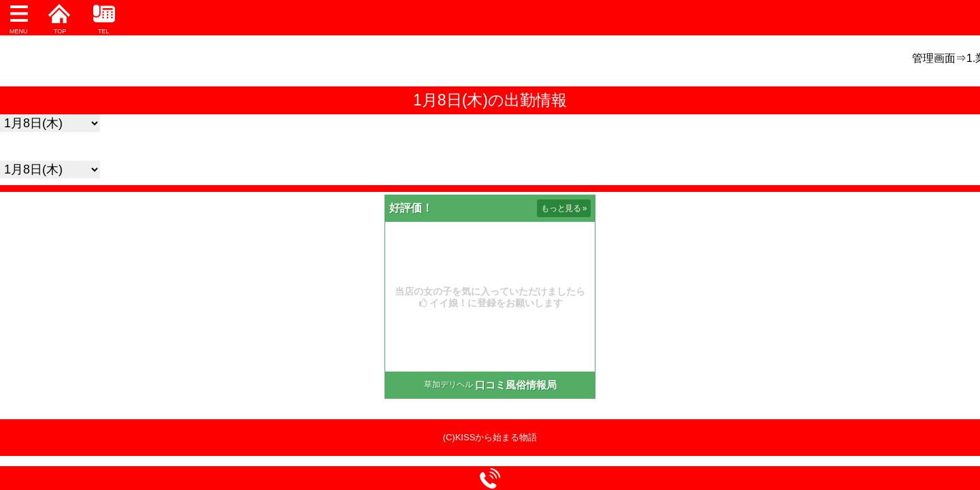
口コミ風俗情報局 (516, 385)
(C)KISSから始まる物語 (490, 437)
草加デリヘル (448, 385)
